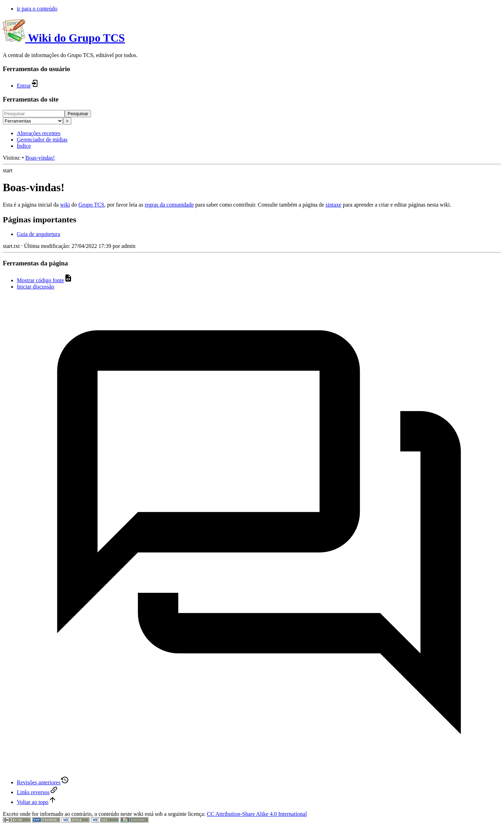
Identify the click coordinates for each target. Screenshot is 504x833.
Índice (24, 146)
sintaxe (333, 205)
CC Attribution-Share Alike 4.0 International (257, 814)
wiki (65, 205)
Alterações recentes (39, 133)
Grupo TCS (91, 205)
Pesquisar (78, 114)
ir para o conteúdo (37, 9)
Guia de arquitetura (38, 234)
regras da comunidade (169, 205)
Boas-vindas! (40, 158)
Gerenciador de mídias (42, 140)
